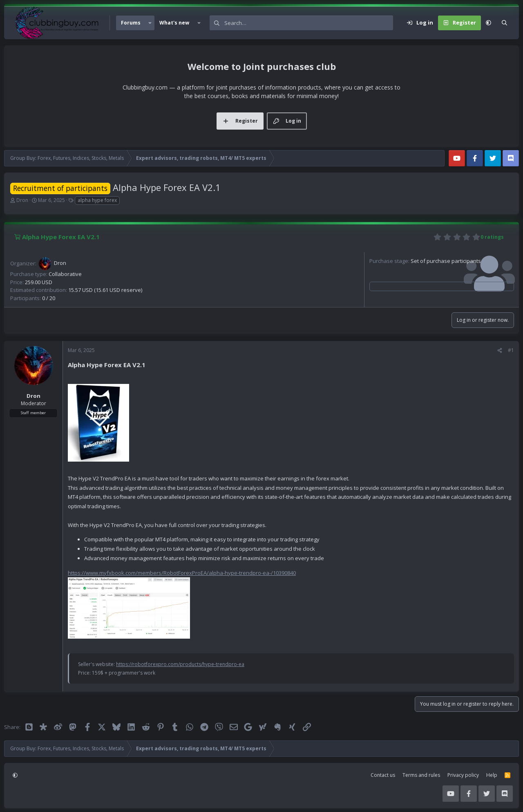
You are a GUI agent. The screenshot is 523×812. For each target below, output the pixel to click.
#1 (511, 350)
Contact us (383, 775)
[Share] (500, 350)
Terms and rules (421, 775)
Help (492, 775)
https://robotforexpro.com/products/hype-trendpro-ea (180, 664)
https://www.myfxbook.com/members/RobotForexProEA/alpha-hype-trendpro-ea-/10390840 (182, 573)
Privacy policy (463, 775)
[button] (150, 23)
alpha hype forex (97, 200)
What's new (174, 23)
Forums (131, 23)
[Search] (309, 23)
